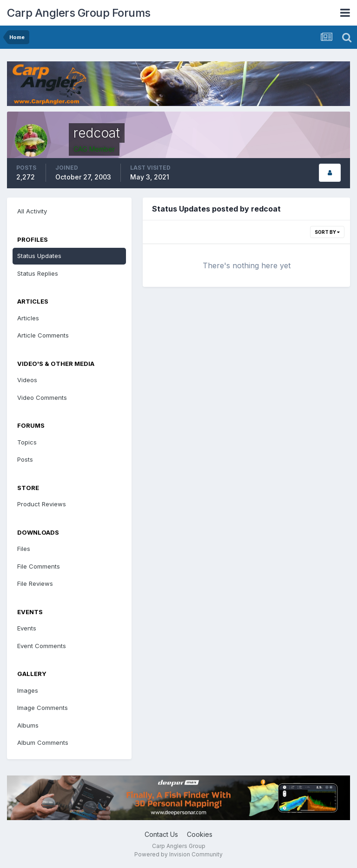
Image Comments (43, 708)
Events (27, 628)
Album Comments (43, 742)
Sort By (327, 232)
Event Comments (42, 646)
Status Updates (39, 256)
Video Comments (42, 398)
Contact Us (161, 834)
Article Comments (43, 335)
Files (24, 549)
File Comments (39, 566)
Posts (25, 459)
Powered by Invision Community (178, 854)
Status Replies (38, 273)
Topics (27, 442)
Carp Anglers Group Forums (79, 13)
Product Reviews (42, 504)
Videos (27, 380)
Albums (28, 725)
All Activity (32, 211)
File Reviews (35, 583)
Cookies (200, 834)
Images (28, 690)
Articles (28, 318)
